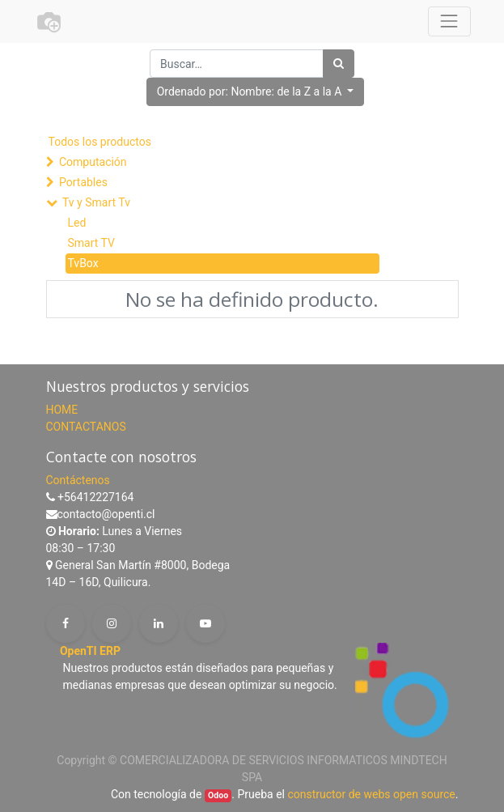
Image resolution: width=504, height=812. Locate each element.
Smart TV (91, 243)
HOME (62, 410)
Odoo (218, 795)
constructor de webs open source (371, 794)
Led (77, 223)
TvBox (83, 263)
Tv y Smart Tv (96, 202)
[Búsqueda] (339, 64)
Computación (93, 162)
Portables (83, 182)
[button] (256, 92)
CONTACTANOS (86, 427)
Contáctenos (78, 480)
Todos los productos (100, 142)
